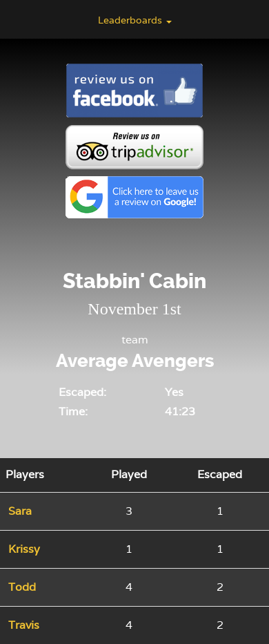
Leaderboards (135, 20)
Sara (20, 511)
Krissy (24, 549)
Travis (24, 625)
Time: (73, 411)
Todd (22, 587)
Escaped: (82, 392)
